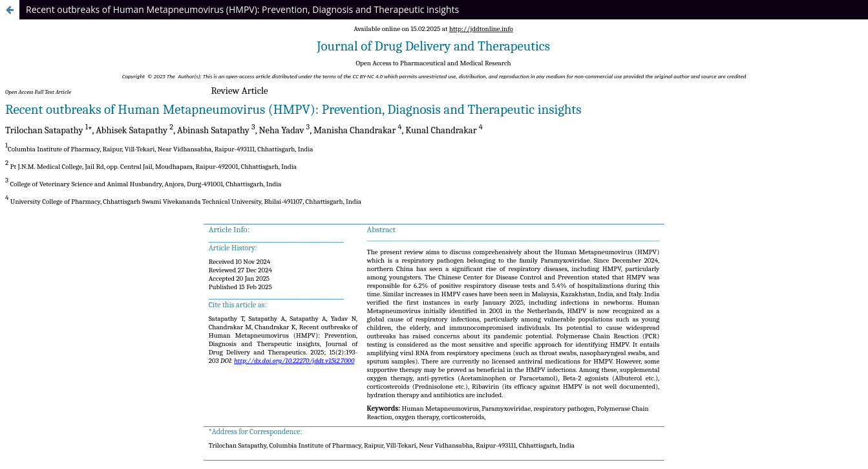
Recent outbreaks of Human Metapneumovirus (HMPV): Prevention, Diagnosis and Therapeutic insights (242, 9)
